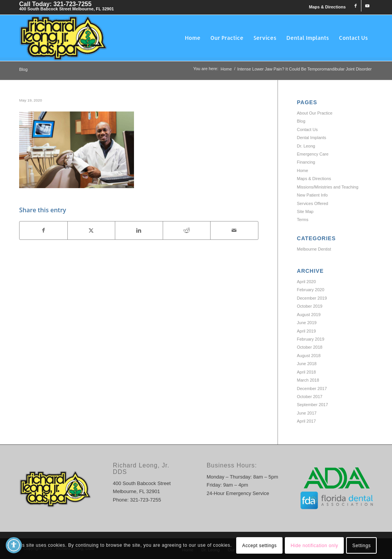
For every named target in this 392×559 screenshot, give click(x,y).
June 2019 (307, 323)
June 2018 (307, 364)
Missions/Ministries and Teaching (328, 187)
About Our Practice (315, 113)
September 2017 (313, 405)
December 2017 (312, 389)
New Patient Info (313, 195)
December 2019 (312, 298)
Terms (303, 220)
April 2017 (307, 421)
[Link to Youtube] (367, 6)
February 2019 (311, 339)
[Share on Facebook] (43, 230)
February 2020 (311, 290)
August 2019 (309, 315)
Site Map (305, 211)
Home (303, 170)
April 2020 (307, 282)
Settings (361, 546)
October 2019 (310, 306)
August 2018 (309, 356)
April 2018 (307, 372)
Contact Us (307, 130)
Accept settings (260, 546)
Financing (306, 162)
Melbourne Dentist (314, 249)
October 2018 (310, 347)
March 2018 (308, 380)
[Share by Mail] (234, 230)
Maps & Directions (327, 7)
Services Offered (313, 203)
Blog (23, 69)
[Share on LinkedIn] (139, 230)
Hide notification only (314, 546)
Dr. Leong (306, 146)
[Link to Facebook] (355, 6)
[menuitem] (325, 7)
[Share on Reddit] (187, 230)
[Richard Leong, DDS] (63, 38)
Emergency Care (313, 154)
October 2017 (310, 397)
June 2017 (307, 413)
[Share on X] (91, 230)
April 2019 (307, 331)
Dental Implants (312, 138)
